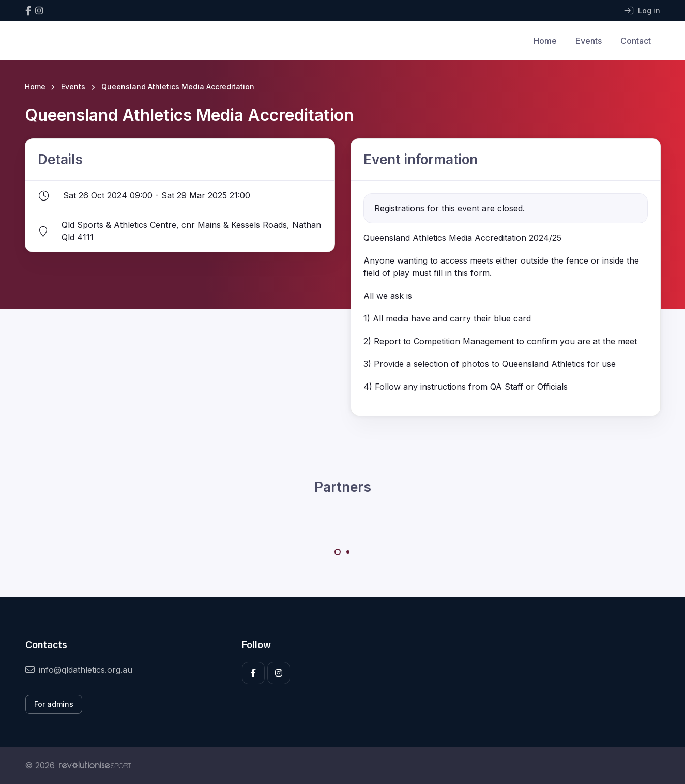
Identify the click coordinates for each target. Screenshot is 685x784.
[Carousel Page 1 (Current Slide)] (338, 552)
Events (589, 41)
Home (545, 41)
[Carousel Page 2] (348, 552)
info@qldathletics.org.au (79, 670)
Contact (636, 41)
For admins (54, 704)
